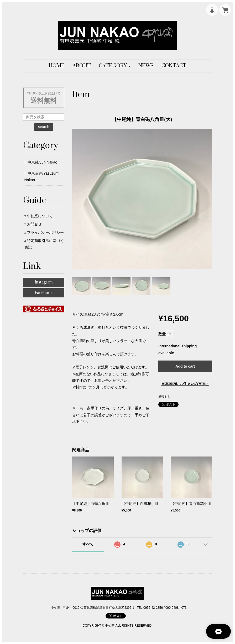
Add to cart (185, 366)
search (44, 127)
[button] (115, 66)
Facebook (44, 293)
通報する (164, 397)
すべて (88, 544)
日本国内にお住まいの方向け (185, 384)
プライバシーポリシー (45, 232)
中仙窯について (40, 216)
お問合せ (34, 224)
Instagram (44, 282)
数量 (162, 334)
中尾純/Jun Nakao (42, 162)
